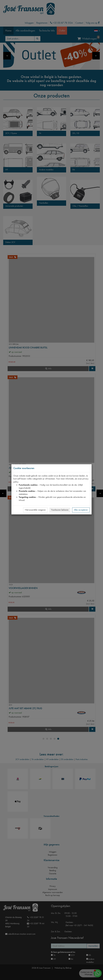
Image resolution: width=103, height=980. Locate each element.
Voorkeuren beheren (60, 510)
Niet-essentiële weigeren (35, 510)
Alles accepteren (81, 510)
